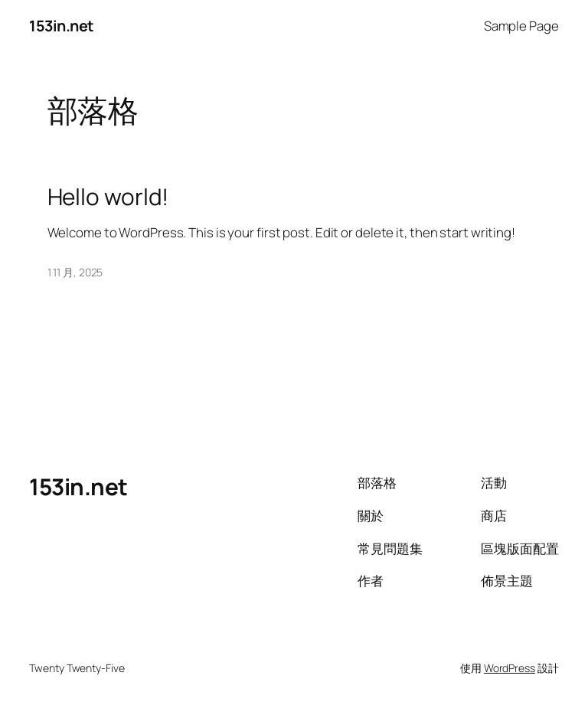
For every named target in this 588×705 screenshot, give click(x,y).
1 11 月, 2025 (75, 272)
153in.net (62, 26)
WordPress (510, 668)
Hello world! (108, 196)
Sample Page (521, 26)
